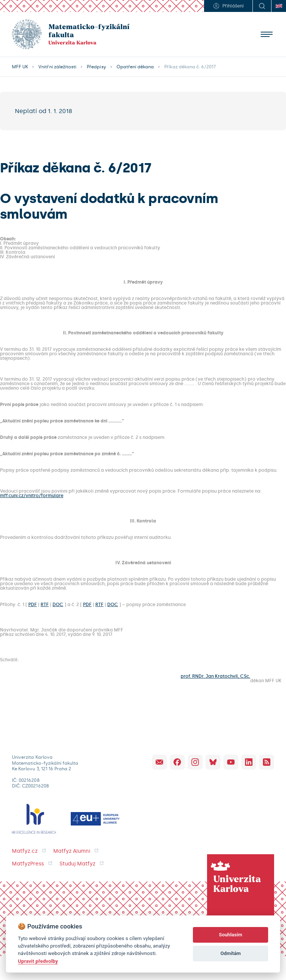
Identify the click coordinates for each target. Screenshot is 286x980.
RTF (45, 605)
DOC (58, 605)
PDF (33, 605)
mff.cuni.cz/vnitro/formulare (32, 496)
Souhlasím (231, 935)
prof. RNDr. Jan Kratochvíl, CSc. (215, 676)
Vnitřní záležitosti (57, 67)
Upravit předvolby (38, 961)
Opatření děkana (135, 67)
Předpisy (96, 67)
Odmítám (231, 953)
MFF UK (20, 67)
